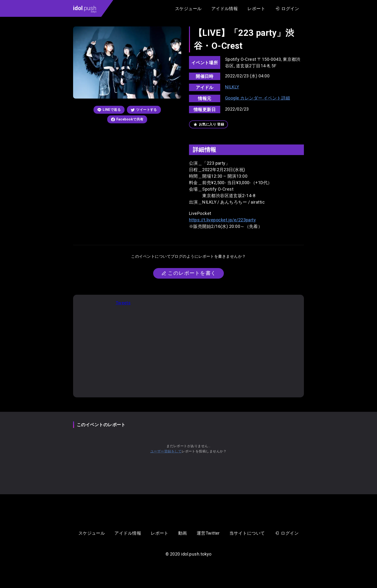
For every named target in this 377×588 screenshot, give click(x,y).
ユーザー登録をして (166, 451)
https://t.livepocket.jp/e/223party (222, 220)
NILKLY (232, 87)
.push (85, 9)
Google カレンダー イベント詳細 (258, 98)
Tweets (123, 303)
